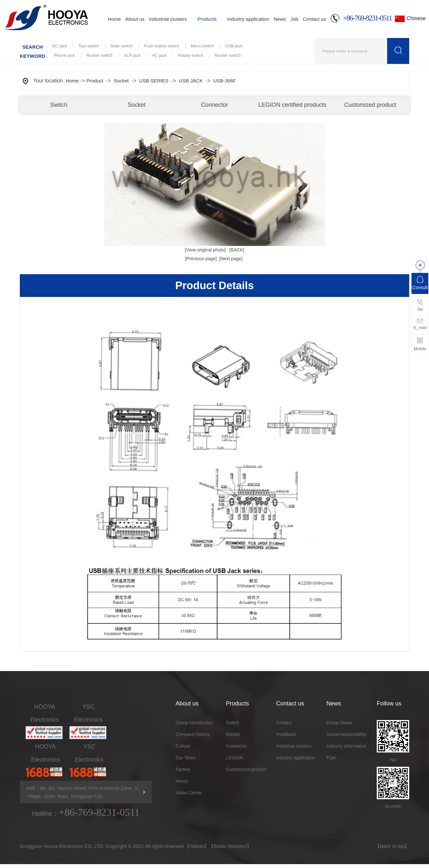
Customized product (370, 105)
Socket (136, 105)
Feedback (286, 734)
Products (207, 19)
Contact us (314, 19)
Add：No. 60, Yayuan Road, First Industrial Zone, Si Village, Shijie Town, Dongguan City (82, 792)
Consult (420, 283)
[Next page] (231, 259)
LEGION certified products (292, 105)
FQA (331, 758)
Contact (284, 723)
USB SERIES (154, 81)
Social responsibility (346, 734)
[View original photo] (205, 250)
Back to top (392, 846)
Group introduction (194, 723)
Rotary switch (190, 55)
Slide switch (122, 46)
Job (294, 19)
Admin (197, 846)
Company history (193, 734)
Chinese (416, 18)
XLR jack (132, 55)
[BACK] (237, 250)
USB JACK (191, 81)
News (280, 19)
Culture (183, 746)
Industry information (346, 746)
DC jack (60, 46)
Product (95, 81)
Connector (214, 105)
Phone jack (64, 55)
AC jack (159, 55)
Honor (182, 781)
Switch (59, 105)
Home (114, 19)
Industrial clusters (168, 19)
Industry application (248, 19)
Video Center (189, 793)
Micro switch (202, 46)
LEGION (234, 758)
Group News (339, 723)
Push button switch (161, 46)
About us (135, 19)
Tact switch (89, 46)
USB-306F (225, 81)
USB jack (234, 46)
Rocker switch (99, 55)
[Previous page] (201, 259)
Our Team (185, 758)
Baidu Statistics (230, 846)
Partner (183, 769)
